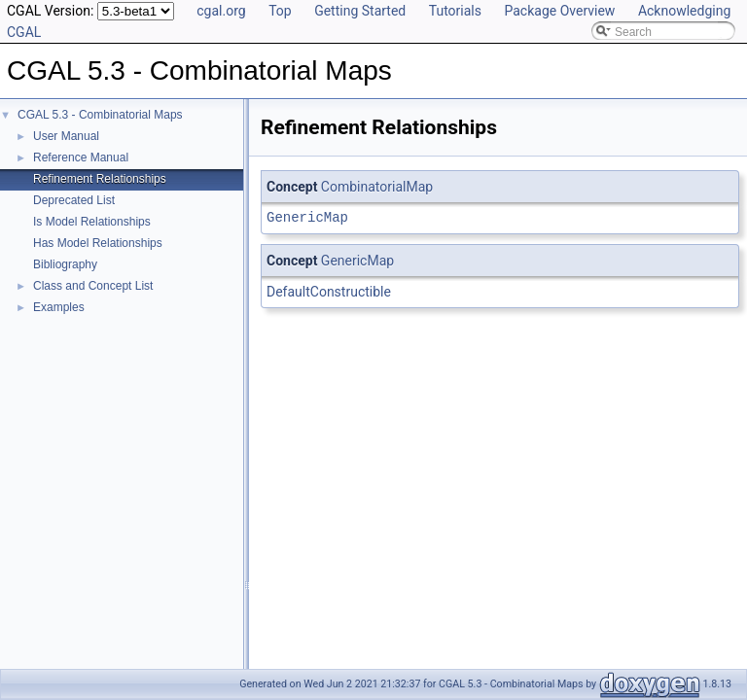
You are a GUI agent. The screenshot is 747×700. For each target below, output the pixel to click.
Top (280, 11)
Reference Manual (81, 157)
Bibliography (65, 264)
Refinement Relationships (100, 179)
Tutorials (455, 11)
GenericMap (307, 217)
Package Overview (559, 11)
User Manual (66, 136)
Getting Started (360, 11)
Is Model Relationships (92, 222)
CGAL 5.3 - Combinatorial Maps (100, 115)
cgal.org (221, 11)
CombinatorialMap (377, 187)
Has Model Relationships (98, 243)
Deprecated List (74, 200)
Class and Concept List (93, 286)
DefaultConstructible (329, 292)
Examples (59, 307)
